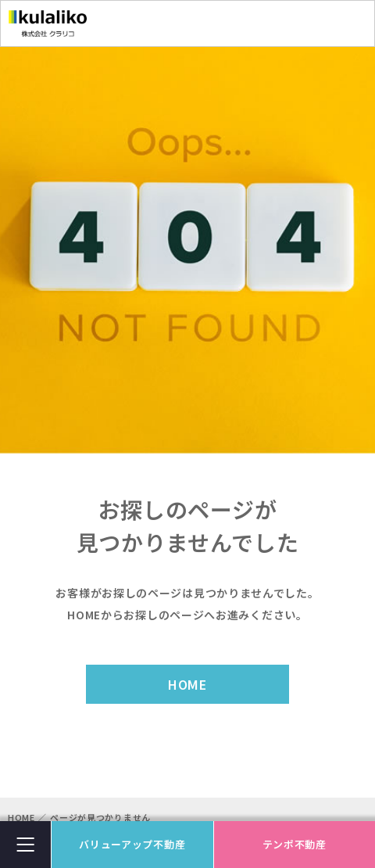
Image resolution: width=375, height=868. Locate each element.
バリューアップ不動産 (132, 844)
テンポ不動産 (295, 844)
